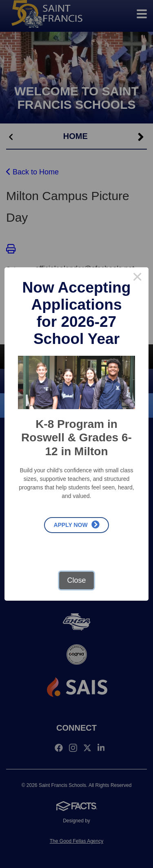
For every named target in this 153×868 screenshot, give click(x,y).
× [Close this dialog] (137, 278)
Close (76, 580)
